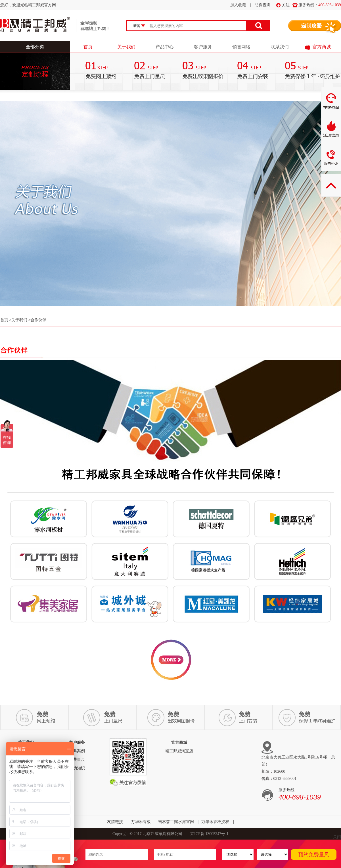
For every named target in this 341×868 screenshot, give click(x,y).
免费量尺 (77, 760)
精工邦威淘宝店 (179, 751)
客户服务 (203, 47)
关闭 (337, 837)
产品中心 (165, 47)
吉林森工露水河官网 (176, 822)
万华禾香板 (141, 822)
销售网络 (241, 47)
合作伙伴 (38, 320)
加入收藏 (238, 5)
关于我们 (126, 47)
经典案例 (77, 751)
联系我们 (280, 47)
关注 (283, 5)
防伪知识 (77, 768)
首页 (88, 47)
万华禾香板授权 (215, 822)
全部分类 (35, 47)
